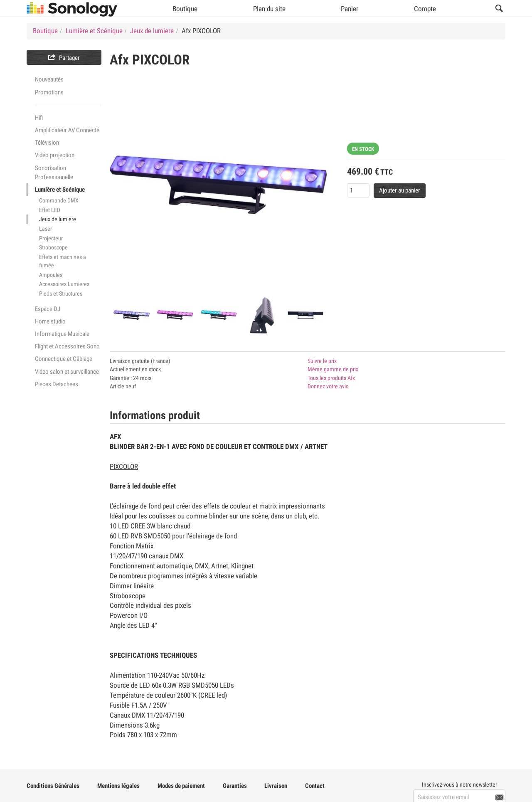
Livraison (276, 786)
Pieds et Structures (61, 294)
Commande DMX (59, 200)
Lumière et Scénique (60, 190)
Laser (46, 229)
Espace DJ (48, 309)
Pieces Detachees (57, 384)
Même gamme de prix (333, 369)
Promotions (49, 92)
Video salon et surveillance (67, 372)
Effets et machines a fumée (63, 261)
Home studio (50, 321)
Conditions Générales (53, 786)
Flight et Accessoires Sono (67, 346)
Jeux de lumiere (58, 219)
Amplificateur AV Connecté (67, 130)
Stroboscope (53, 247)
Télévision (47, 143)
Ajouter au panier (400, 190)
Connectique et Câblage (64, 359)
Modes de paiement (181, 786)
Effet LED (50, 210)
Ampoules (51, 275)
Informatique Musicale (62, 334)
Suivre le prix (322, 361)
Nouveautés (49, 79)
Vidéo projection (55, 155)
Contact (315, 786)
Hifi (39, 118)
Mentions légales (118, 786)
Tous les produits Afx (331, 378)
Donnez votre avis (328, 386)
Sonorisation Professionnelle (54, 173)
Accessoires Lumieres (64, 284)
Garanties (235, 786)
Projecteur (51, 238)
